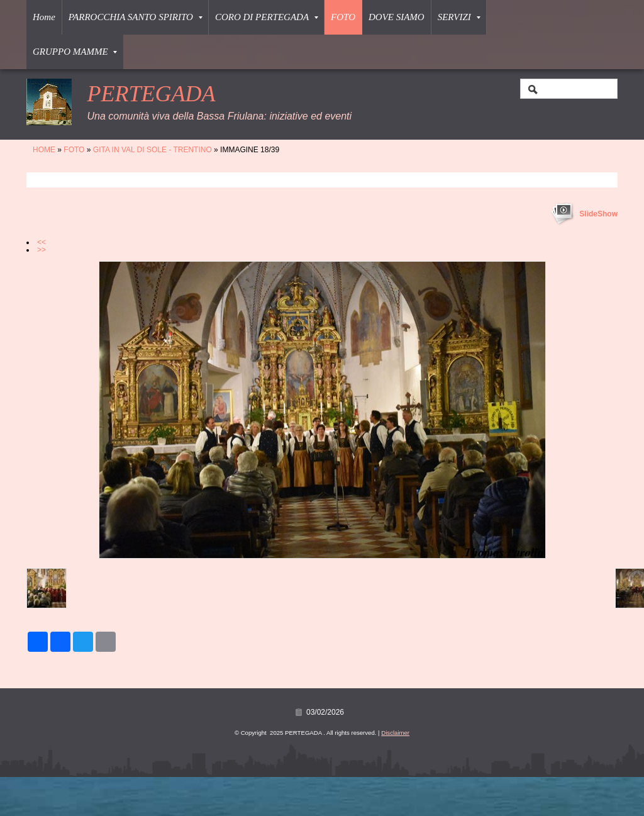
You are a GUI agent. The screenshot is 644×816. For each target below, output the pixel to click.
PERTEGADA (151, 94)
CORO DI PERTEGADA (267, 17)
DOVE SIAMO (397, 17)
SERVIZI (459, 17)
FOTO (343, 17)
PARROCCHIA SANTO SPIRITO (136, 17)
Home (44, 17)
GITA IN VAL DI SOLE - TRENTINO (153, 150)
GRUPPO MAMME (75, 52)
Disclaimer (395, 733)
